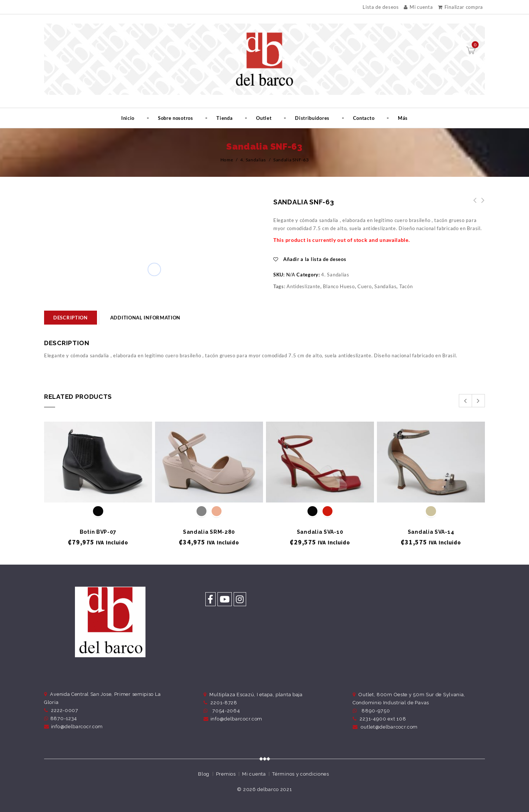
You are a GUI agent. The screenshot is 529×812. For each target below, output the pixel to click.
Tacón (406, 286)
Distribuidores (312, 118)
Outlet (264, 118)
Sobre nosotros (176, 118)
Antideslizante (303, 286)
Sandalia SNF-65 (473, 204)
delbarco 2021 (274, 789)
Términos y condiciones (301, 774)
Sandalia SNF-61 (481, 204)
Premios (226, 774)
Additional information (145, 318)
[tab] (71, 318)
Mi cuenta (418, 7)
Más (403, 118)
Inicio (128, 118)
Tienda (224, 118)
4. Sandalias (253, 160)
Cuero (365, 286)
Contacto (364, 118)
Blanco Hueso (339, 286)
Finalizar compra (460, 7)
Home (227, 160)
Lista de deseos (381, 7)
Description (71, 318)
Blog (204, 774)
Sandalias (385, 286)
